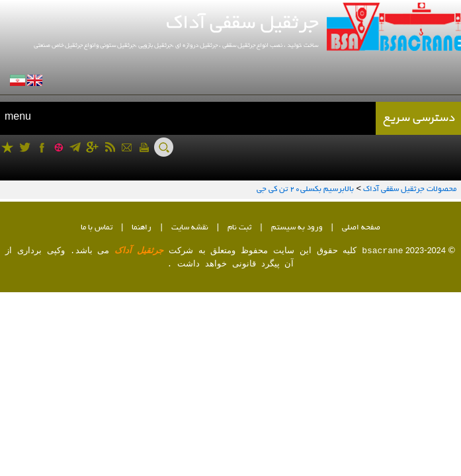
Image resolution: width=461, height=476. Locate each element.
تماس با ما (97, 228)
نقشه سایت (190, 228)
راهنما (142, 228)
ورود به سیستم (297, 228)
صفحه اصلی (361, 228)
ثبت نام (239, 228)
